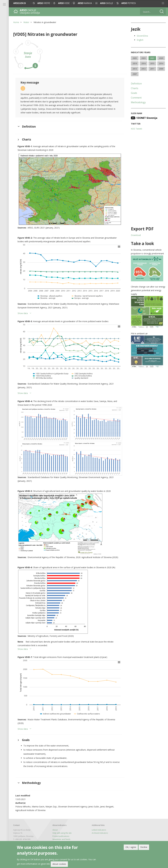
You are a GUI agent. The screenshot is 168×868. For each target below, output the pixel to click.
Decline (144, 847)
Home (16, 22)
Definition (136, 84)
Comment (136, 98)
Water (26, 22)
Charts (135, 88)
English (140, 40)
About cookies (59, 864)
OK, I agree (131, 847)
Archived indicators (100, 833)
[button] (163, 3)
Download (136, 235)
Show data (23, 313)
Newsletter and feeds (61, 839)
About (55, 830)
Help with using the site (62, 833)
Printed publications (61, 836)
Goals (134, 93)
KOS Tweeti (136, 129)
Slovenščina (142, 36)
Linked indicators (99, 830)
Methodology (138, 102)
